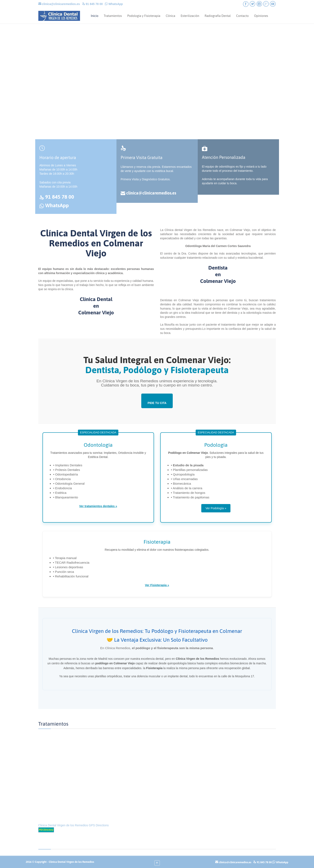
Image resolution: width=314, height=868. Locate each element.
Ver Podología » (216, 508)
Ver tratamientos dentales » (98, 506)
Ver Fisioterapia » (157, 585)
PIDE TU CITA (157, 403)
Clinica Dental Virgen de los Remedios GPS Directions (74, 825)
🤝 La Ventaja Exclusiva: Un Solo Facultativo (157, 640)
